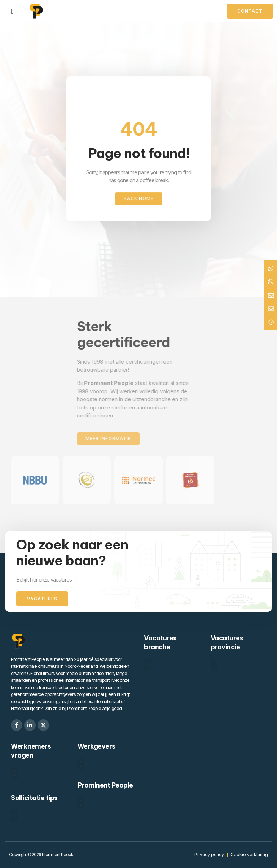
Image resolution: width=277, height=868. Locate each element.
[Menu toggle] (12, 11)
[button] (147, 665)
